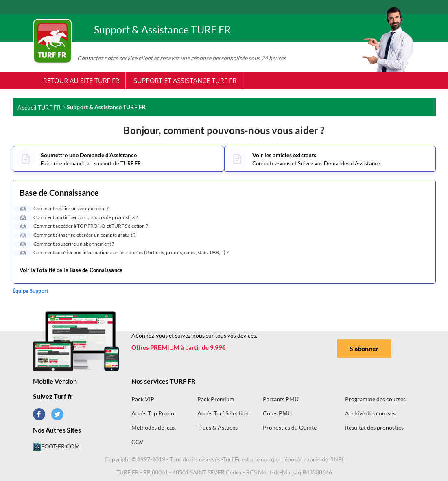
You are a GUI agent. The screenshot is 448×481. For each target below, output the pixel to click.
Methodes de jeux (154, 427)
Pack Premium (216, 399)
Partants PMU (281, 399)
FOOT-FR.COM (56, 446)
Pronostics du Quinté (290, 427)
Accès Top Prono (153, 413)
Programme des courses (375, 399)
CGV (138, 442)
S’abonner (364, 348)
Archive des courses (370, 413)
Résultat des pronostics (374, 427)
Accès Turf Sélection (223, 413)
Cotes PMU (277, 413)
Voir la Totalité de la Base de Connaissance (71, 270)
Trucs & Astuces (217, 427)
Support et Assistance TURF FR (185, 81)
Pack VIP (143, 399)
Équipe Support (31, 291)
